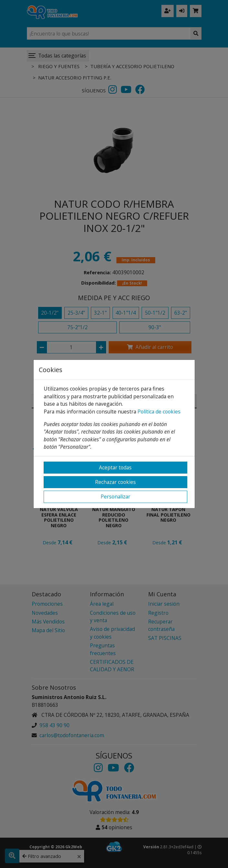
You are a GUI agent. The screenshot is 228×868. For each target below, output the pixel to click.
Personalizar (115, 497)
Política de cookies (159, 412)
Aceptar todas (115, 467)
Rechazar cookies (115, 482)
